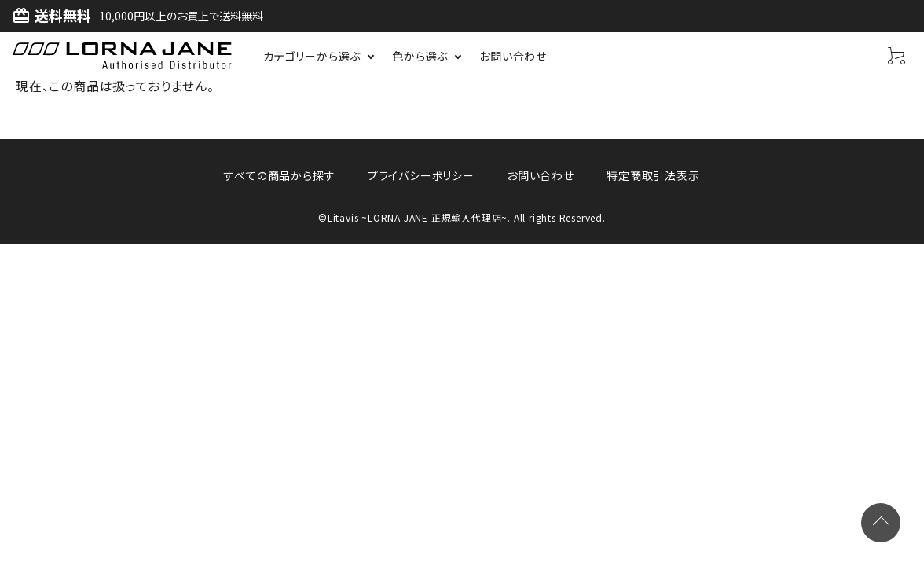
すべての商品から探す (281, 175)
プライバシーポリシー (421, 175)
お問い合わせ (540, 175)
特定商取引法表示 (651, 175)
